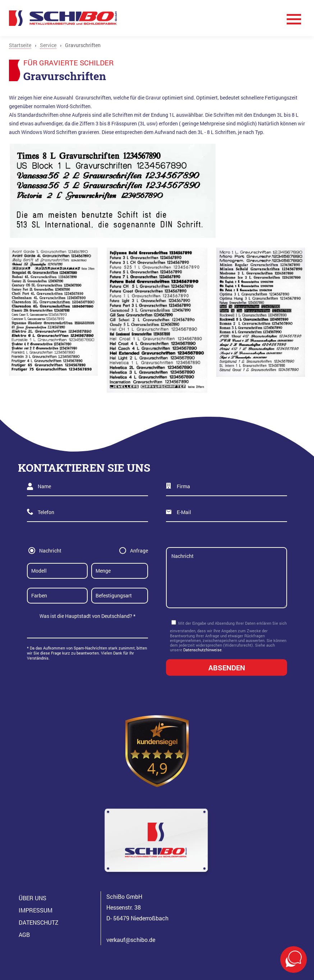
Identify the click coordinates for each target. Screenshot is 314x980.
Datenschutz (39, 922)
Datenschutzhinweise (202, 650)
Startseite (20, 45)
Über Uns (33, 898)
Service (48, 45)
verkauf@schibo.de (131, 940)
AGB (24, 935)
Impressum (36, 910)
